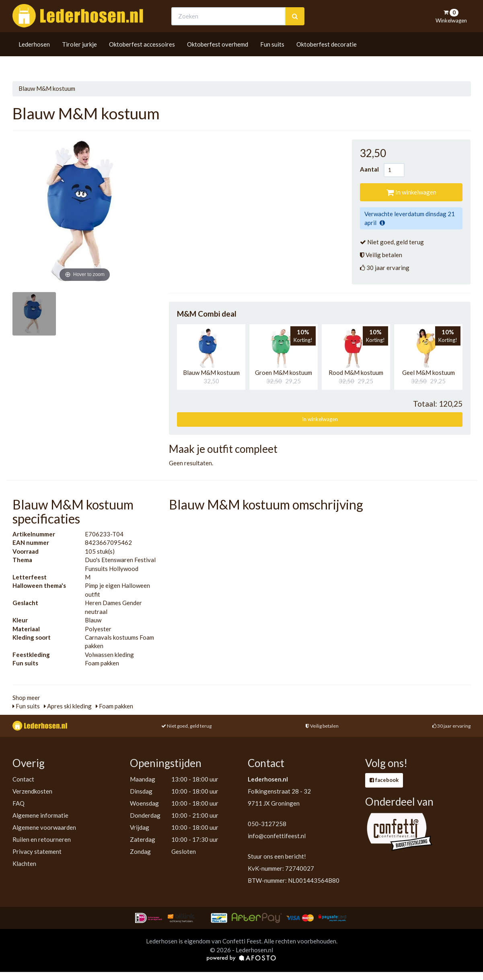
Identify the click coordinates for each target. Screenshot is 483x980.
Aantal (372, 169)
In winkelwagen (411, 192)
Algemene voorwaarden (44, 827)
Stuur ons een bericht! (277, 856)
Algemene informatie (40, 815)
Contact (23, 779)
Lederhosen (34, 59)
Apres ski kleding (68, 706)
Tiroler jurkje (79, 59)
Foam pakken (114, 706)
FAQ (18, 803)
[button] (209, 348)
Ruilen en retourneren (42, 839)
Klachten (24, 863)
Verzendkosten (32, 791)
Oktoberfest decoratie (327, 59)
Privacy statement (37, 851)
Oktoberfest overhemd (218, 59)
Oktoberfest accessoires (142, 59)
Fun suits (272, 59)
